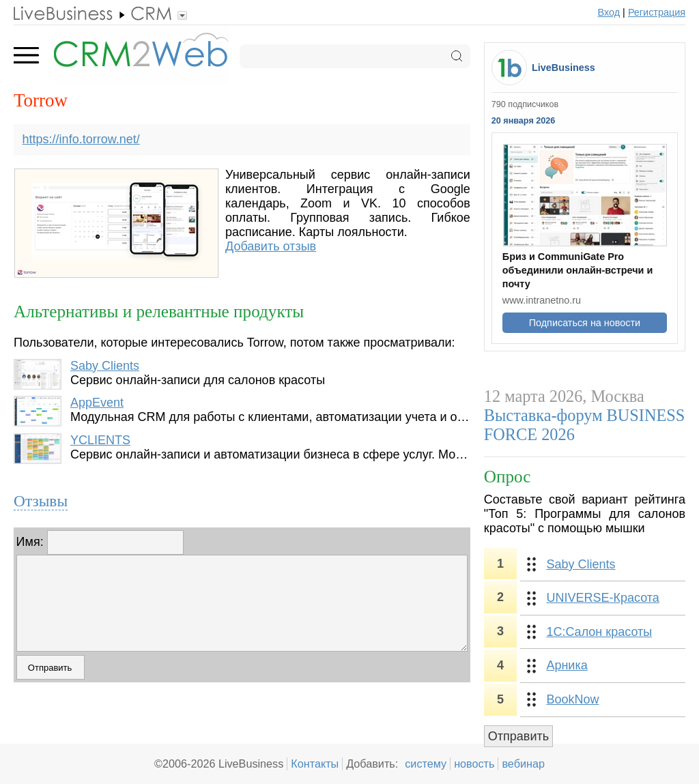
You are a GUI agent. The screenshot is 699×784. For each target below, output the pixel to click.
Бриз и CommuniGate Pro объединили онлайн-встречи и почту (577, 270)
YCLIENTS (100, 440)
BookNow (572, 699)
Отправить (518, 736)
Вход (609, 12)
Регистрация (657, 12)
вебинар (523, 764)
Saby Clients (105, 366)
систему (426, 764)
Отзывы (41, 501)
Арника (567, 665)
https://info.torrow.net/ (81, 139)
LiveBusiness (564, 68)
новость (474, 764)
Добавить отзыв (271, 246)
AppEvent (97, 403)
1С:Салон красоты (599, 632)
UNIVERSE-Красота (602, 598)
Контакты (315, 764)
